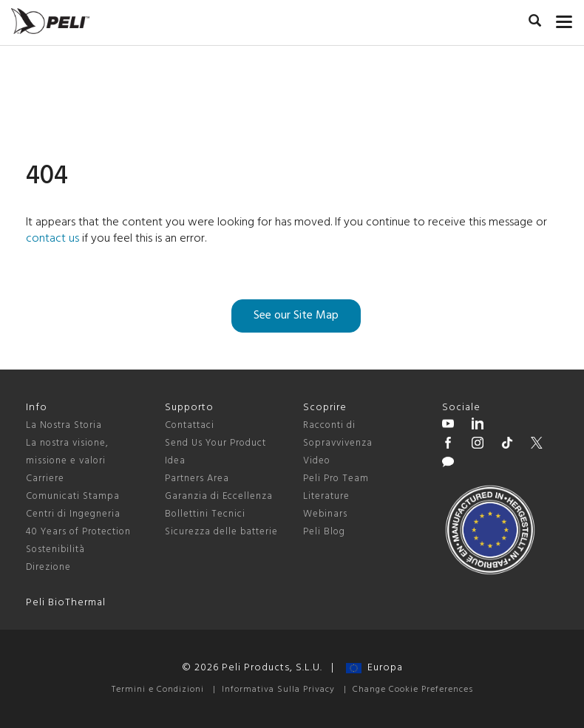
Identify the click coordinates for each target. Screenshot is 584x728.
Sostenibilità (55, 550)
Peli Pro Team (336, 479)
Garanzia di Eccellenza (219, 496)
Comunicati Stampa (73, 496)
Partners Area (197, 479)
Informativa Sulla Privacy (278, 690)
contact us (52, 239)
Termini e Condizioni (158, 690)
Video (317, 461)
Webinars (325, 514)
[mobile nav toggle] (564, 18)
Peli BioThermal (66, 603)
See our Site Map (296, 316)
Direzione (48, 567)
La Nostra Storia (64, 425)
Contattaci (190, 425)
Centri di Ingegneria (73, 514)
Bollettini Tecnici (205, 514)
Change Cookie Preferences (413, 690)
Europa (374, 668)
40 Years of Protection (78, 532)
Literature (326, 496)
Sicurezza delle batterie (221, 532)
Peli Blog (324, 532)
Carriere (45, 479)
